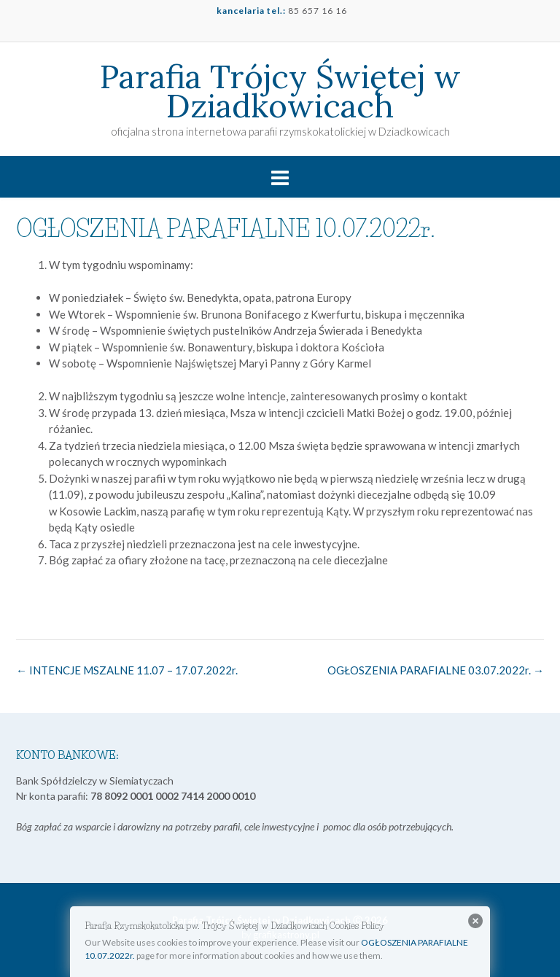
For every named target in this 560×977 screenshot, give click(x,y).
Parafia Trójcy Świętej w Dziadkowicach (280, 91)
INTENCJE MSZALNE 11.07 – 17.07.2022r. (127, 670)
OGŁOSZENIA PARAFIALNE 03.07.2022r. (436, 670)
